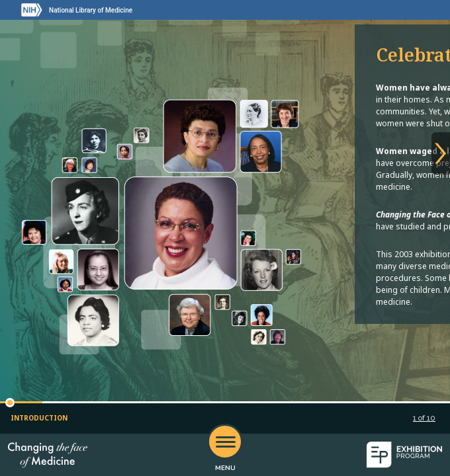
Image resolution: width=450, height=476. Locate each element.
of (424, 418)
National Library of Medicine (91, 10)
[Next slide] (441, 153)
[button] (10, 403)
